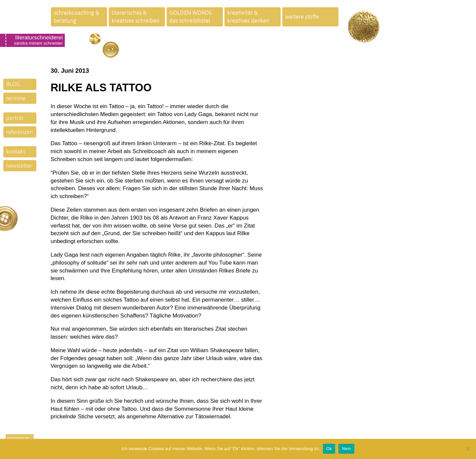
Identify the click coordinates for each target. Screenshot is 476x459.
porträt (15, 118)
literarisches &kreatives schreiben (136, 17)
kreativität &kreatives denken (248, 17)
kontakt (16, 151)
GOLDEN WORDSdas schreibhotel (191, 17)
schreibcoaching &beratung (77, 17)
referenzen (20, 132)
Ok (329, 449)
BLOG (13, 84)
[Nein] (468, 449)
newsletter (19, 166)
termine (16, 98)
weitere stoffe (302, 17)
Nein (346, 449)
